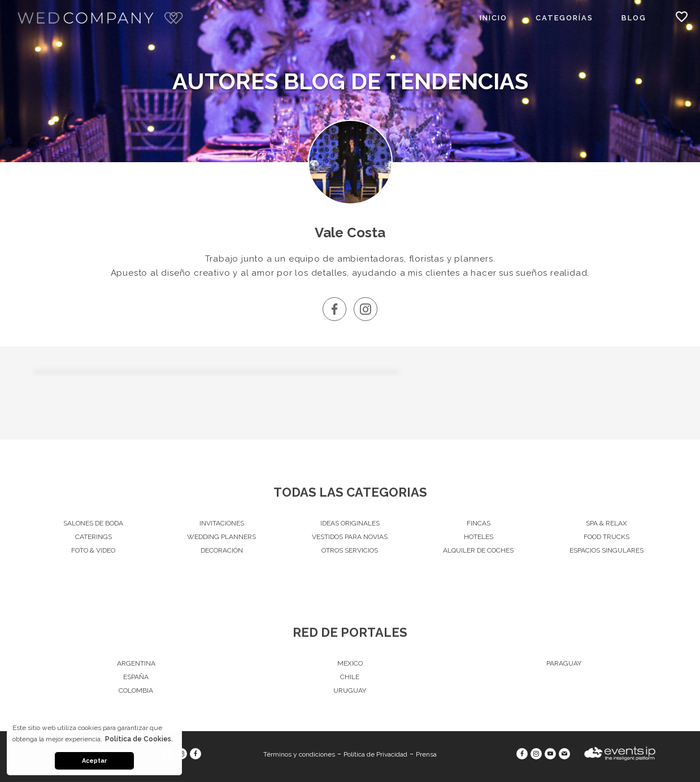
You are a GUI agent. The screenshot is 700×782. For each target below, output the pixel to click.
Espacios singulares (606, 550)
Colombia (136, 690)
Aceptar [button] (94, 761)
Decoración (222, 550)
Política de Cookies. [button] (139, 739)
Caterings (94, 537)
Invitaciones (222, 523)
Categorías (564, 18)
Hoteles (479, 537)
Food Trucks (606, 537)
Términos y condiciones (299, 754)
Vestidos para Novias (350, 537)
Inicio (494, 18)
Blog (634, 18)
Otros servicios (350, 550)
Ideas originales (350, 523)
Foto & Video (93, 550)
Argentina (136, 663)
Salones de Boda (93, 523)
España (136, 677)
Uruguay (350, 690)
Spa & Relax (606, 523)
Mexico (350, 663)
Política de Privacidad (375, 754)
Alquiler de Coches (478, 550)
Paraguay (564, 663)
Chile (350, 677)
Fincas (479, 523)
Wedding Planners (221, 537)
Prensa (426, 754)
